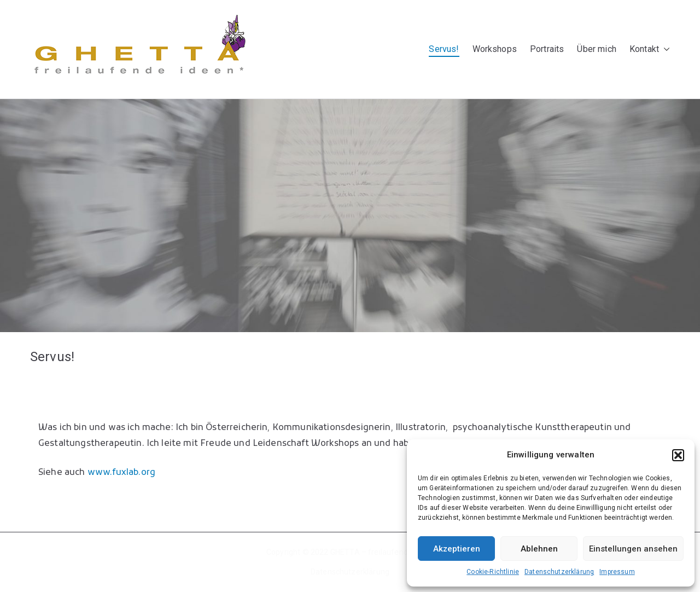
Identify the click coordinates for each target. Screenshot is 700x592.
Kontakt (650, 50)
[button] (678, 455)
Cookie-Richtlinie (493, 572)
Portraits (547, 49)
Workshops (495, 49)
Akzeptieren (457, 549)
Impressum (617, 572)
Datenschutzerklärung (559, 572)
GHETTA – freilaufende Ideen (382, 552)
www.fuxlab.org (121, 473)
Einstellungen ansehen (633, 549)
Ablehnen (539, 549)
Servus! (444, 49)
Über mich (596, 49)
